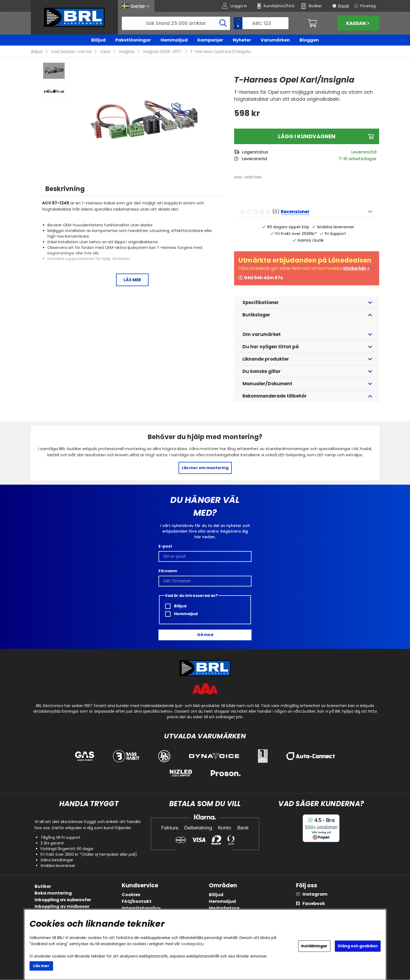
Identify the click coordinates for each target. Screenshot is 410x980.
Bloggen (309, 40)
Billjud (98, 40)
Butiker (43, 887)
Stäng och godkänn (358, 946)
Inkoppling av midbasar (62, 907)
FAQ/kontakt (137, 902)
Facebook (314, 904)
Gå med (205, 635)
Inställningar (314, 946)
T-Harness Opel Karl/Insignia (220, 52)
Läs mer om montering (205, 468)
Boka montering (53, 893)
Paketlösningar (133, 40)
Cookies (131, 895)
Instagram (315, 894)
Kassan (359, 23)
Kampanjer (210, 40)
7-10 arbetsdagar (357, 159)
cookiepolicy (192, 944)
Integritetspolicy (141, 908)
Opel (105, 52)
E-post (165, 546)
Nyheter (242, 40)
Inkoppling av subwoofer (63, 900)
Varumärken (275, 40)
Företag (368, 6)
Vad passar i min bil (71, 52)
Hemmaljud (174, 40)
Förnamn (168, 571)
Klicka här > (356, 269)
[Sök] (176, 23)
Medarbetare (224, 908)
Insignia (127, 52)
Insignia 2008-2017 (162, 52)
